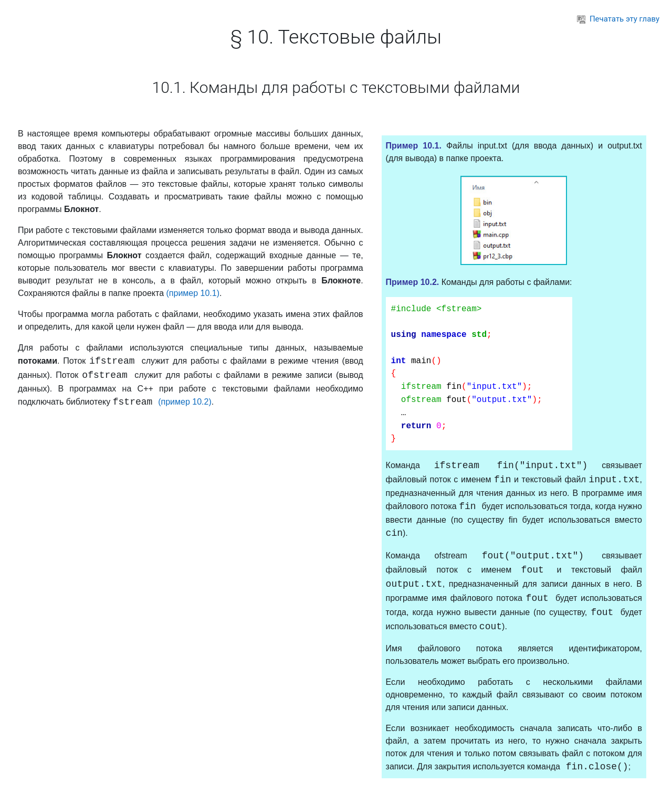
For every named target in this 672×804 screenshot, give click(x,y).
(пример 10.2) (185, 402)
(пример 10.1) (193, 293)
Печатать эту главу (618, 19)
